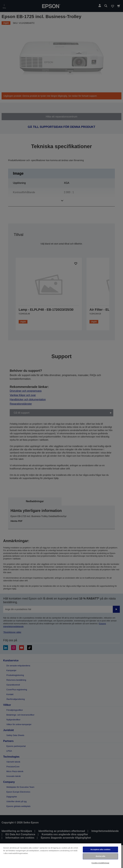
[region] (61, 856)
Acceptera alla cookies (100, 849)
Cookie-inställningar (101, 863)
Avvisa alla (101, 856)
